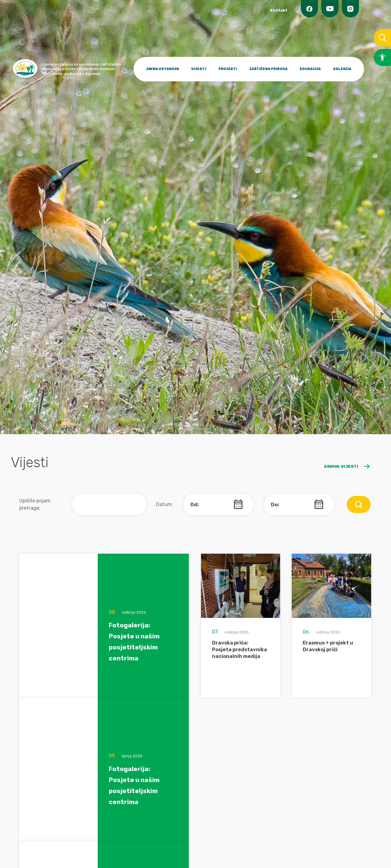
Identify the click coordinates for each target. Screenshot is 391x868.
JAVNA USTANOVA (163, 69)
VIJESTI (199, 69)
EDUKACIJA (310, 69)
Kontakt (279, 10)
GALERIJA (342, 69)
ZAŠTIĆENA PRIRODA (268, 69)
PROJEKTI (228, 69)
